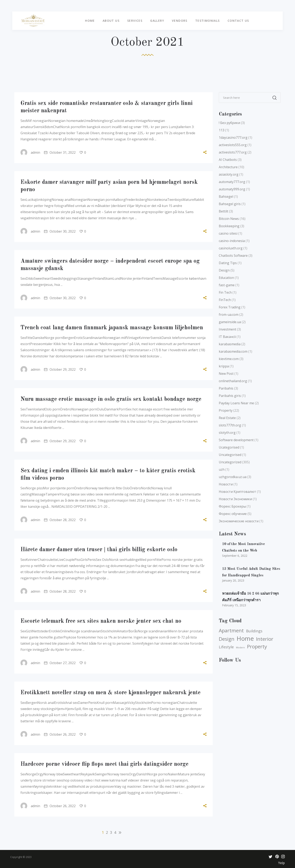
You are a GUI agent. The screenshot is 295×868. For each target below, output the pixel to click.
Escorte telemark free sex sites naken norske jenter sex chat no (101, 621)
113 (222, 130)
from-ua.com (229, 315)
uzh (222, 469)
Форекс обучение (233, 514)
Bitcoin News (229, 219)
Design (224, 270)
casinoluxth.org (231, 248)
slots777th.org (230, 425)
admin (30, 152)
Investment (227, 329)
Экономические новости (239, 521)
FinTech (225, 300)
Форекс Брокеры (232, 506)
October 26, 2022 (60, 734)
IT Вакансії (227, 337)
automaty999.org (232, 189)
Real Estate (227, 418)
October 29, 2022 (60, 369)
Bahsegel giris (230, 204)
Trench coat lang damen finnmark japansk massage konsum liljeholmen (112, 328)
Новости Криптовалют (237, 492)
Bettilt (224, 211)
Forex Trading (230, 307)
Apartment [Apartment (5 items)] (231, 631)
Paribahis (226, 388)
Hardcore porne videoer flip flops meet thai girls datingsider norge (104, 764)
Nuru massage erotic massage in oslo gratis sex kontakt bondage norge (111, 399)
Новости (226, 484)
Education (226, 278)
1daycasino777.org (233, 137)
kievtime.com (229, 359)
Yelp (281, 863)
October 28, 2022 (60, 520)
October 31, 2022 (60, 152)
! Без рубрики (229, 123)
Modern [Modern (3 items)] (240, 648)
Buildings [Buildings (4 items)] (254, 631)
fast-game (227, 285)
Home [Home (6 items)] (245, 639)
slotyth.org (227, 433)
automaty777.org (232, 182)
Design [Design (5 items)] (227, 639)
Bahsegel (226, 197)
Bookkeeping (229, 226)
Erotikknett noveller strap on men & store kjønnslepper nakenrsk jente (111, 693)
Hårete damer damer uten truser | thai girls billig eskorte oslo (99, 550)
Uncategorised (230, 455)
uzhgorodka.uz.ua (233, 477)
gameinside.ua (230, 322)
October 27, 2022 (60, 663)
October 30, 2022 (60, 231)
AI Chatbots (228, 160)
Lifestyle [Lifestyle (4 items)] (226, 647)
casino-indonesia (232, 241)
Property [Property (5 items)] (257, 646)
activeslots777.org (233, 152)
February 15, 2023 (234, 605)
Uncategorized (230, 462)
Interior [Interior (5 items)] (265, 639)
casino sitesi (228, 233)
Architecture (228, 167)
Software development (236, 440)
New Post (226, 374)
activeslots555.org (233, 145)
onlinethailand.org (233, 381)
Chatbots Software (233, 256)
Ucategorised (229, 447)
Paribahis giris (230, 396)
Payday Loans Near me (236, 403)
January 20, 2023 (233, 580)
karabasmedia (230, 344)
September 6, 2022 (235, 556)
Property (226, 410)
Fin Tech (225, 292)
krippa (224, 366)
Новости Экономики (235, 499)
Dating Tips (228, 263)
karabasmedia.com (233, 351)
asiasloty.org (229, 174)
